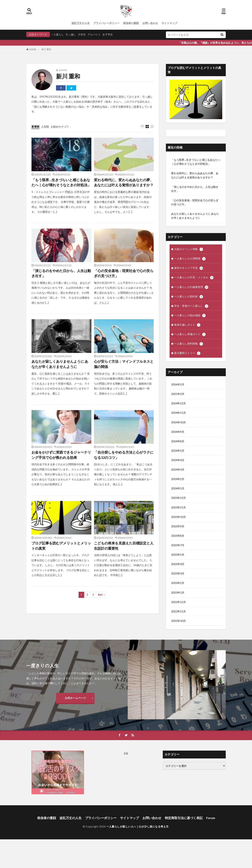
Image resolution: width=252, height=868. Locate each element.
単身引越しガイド (187, 325)
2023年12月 (178, 498)
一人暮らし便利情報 (189, 344)
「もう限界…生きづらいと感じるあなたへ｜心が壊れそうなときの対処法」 (61, 182)
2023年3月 (178, 573)
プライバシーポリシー (106, 23)
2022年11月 (178, 611)
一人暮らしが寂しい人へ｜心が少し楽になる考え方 (137, 826)
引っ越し (71, 34)
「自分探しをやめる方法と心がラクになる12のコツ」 (124, 455)
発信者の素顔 (131, 23)
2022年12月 (178, 602)
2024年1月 (178, 488)
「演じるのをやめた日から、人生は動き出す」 (61, 273)
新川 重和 (46, 49)
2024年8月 (178, 441)
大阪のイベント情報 (189, 249)
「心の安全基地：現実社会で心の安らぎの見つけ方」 (124, 273)
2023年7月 (178, 545)
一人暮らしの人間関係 (190, 259)
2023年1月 (178, 592)
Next (100, 595)
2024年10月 (178, 422)
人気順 (45, 126)
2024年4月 (178, 460)
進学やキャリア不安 (189, 268)
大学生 (82, 34)
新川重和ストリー (187, 353)
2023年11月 (178, 507)
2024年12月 (178, 403)
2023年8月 (178, 536)
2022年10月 (178, 621)
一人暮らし (57, 34)
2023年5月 (178, 555)
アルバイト (94, 34)
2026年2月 (178, 384)
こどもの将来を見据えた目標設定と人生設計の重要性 (124, 546)
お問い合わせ (150, 23)
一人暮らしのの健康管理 (191, 287)
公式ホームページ (75, 698)
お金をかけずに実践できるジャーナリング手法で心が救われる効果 (61, 455)
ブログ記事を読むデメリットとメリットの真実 (61, 546)
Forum (211, 818)
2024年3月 (178, 469)
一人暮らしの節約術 (189, 297)
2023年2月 (178, 583)
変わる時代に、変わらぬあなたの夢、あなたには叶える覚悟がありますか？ (124, 182)
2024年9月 (178, 432)
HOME (33, 49)
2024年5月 (178, 451)
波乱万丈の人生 (81, 23)
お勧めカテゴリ (60, 126)
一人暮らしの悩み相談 (190, 315)
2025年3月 (178, 394)
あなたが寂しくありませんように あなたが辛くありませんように (60, 364)
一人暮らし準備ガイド (190, 334)
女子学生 (108, 34)
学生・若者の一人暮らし (191, 306)
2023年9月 (178, 526)
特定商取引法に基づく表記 (184, 818)
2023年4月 (178, 564)
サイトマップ (169, 23)
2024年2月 (178, 479)
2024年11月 (178, 413)
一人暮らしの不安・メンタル (194, 278)
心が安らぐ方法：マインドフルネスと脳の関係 (124, 364)
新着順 (35, 126)
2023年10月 (178, 517)
